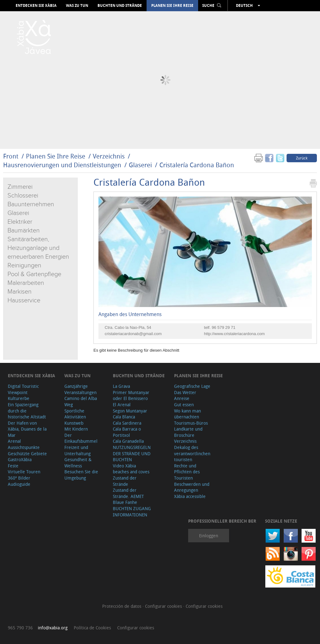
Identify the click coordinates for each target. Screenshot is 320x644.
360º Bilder (19, 478)
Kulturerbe (19, 398)
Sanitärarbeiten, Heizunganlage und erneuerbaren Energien (38, 248)
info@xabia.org (53, 628)
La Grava (121, 386)
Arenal (14, 441)
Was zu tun (77, 6)
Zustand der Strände (125, 481)
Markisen (20, 292)
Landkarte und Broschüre (188, 432)
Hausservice (24, 300)
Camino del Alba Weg (81, 401)
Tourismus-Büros (191, 423)
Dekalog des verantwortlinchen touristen (192, 453)
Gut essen (184, 405)
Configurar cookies (164, 606)
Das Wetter (185, 392)
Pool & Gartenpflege (34, 274)
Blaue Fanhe (125, 502)
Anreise (182, 398)
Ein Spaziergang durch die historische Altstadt (27, 411)
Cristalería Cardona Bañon (197, 165)
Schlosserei (23, 196)
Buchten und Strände (120, 6)
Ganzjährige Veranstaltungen (80, 389)
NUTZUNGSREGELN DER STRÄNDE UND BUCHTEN (132, 453)
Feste (13, 466)
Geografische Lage (192, 386)
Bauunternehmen (31, 204)
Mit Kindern (76, 429)
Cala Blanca (124, 417)
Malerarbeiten (26, 283)
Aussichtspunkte (24, 447)
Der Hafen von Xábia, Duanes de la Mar (27, 429)
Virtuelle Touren (24, 472)
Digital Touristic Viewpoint (23, 389)
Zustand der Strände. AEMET (128, 493)
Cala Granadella (128, 441)
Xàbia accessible (190, 496)
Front (11, 156)
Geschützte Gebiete (27, 454)
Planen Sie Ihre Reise (172, 6)
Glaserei (140, 165)
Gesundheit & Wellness (78, 463)
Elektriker (20, 222)
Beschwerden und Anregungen (192, 487)
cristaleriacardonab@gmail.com (133, 334)
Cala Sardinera (127, 423)
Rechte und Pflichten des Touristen (187, 472)
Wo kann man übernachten (187, 414)
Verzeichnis (110, 156)
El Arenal (122, 405)
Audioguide (19, 484)
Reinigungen (24, 266)
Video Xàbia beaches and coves (131, 469)
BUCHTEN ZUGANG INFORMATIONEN (132, 512)
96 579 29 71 (223, 327)
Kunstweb (74, 423)
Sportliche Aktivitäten (75, 414)
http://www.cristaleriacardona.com (234, 334)
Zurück (302, 158)
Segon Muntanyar (130, 411)
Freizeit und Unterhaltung (77, 450)
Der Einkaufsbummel (81, 438)
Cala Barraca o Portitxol (127, 432)
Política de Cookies (92, 628)
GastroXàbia (20, 459)
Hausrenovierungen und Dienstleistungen (62, 165)
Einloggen (209, 536)
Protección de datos (122, 606)
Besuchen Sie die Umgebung (81, 475)
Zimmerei (20, 187)
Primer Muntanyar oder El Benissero (131, 395)
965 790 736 (20, 628)
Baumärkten (24, 231)
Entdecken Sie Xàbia (36, 6)
